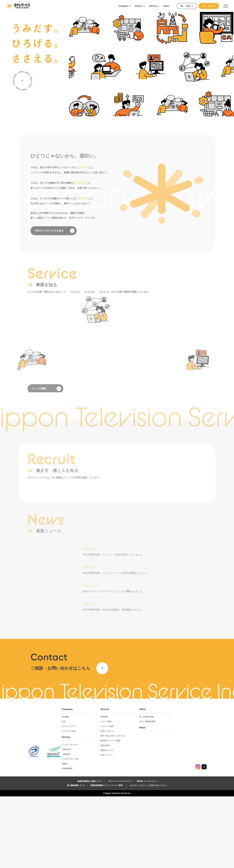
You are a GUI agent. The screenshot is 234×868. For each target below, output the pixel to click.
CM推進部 (95, 826)
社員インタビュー (134, 803)
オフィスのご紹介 (98, 803)
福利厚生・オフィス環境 (137, 812)
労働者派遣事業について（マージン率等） (107, 857)
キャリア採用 (132, 793)
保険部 (94, 835)
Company (97, 781)
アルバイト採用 (133, 798)
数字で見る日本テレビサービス (139, 807)
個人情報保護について (76, 857)
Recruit (131, 781)
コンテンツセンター (99, 816)
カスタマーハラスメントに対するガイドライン (148, 857)
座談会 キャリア (133, 822)
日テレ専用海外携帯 (170, 793)
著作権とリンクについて (147, 853)
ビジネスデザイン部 (99, 831)
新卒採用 (130, 788)
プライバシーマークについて (120, 853)
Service (95, 809)
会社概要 (95, 788)
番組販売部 (96, 821)
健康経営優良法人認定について (90, 853)
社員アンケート (133, 827)
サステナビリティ (98, 798)
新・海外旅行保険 (169, 788)
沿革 (93, 793)
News (165, 799)
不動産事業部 (97, 840)
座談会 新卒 (131, 817)
